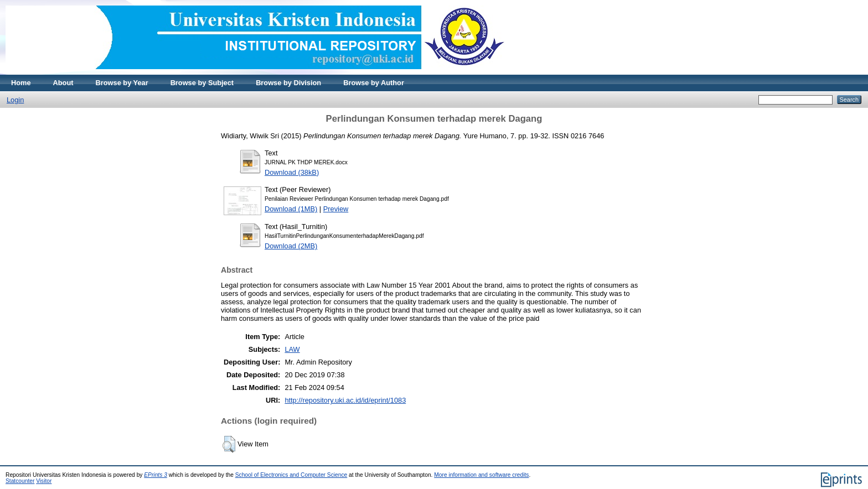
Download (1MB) (291, 209)
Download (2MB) (291, 246)
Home (21, 83)
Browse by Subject (202, 83)
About (63, 83)
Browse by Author (374, 83)
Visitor (44, 481)
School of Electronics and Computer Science (291, 475)
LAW (292, 349)
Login (15, 100)
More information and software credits (481, 475)
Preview (336, 209)
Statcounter (20, 481)
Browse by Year (122, 83)
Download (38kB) (292, 172)
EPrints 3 (156, 475)
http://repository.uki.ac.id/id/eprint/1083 (345, 400)
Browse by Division (288, 83)
